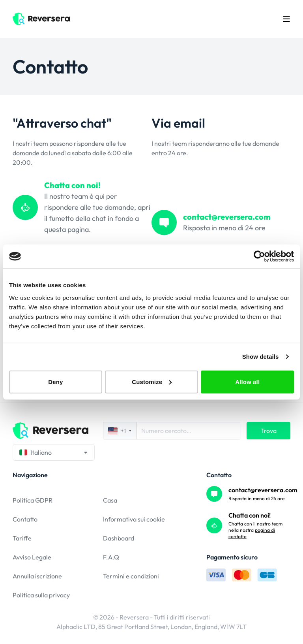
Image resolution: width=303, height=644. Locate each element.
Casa (110, 500)
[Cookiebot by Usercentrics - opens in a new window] (259, 256)
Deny (55, 381)
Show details (261, 357)
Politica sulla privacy (41, 595)
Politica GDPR (33, 500)
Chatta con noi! (250, 515)
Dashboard (119, 538)
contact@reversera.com (263, 490)
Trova (269, 431)
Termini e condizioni (131, 576)
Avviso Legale (32, 557)
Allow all (247, 381)
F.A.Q (111, 557)
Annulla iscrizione (37, 576)
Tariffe (22, 538)
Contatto (25, 519)
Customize (152, 381)
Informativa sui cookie (134, 519)
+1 (120, 431)
